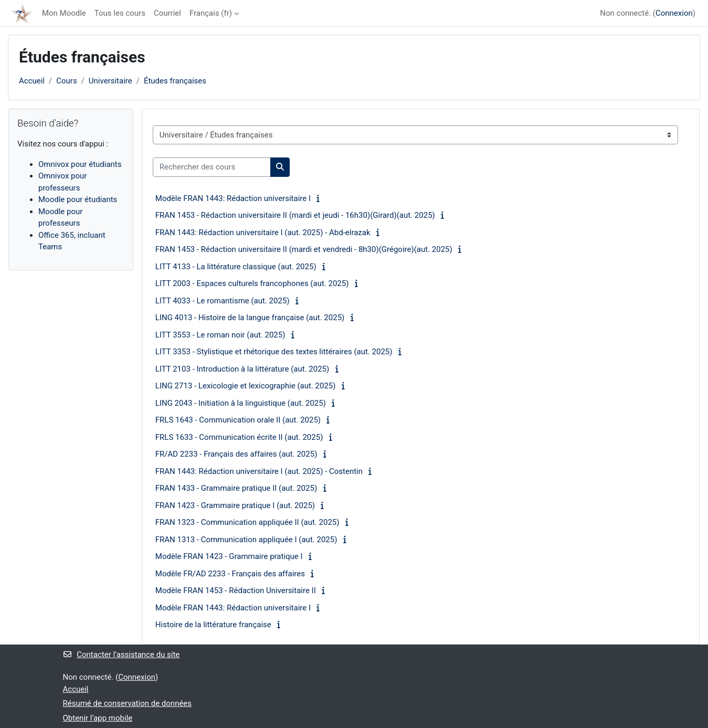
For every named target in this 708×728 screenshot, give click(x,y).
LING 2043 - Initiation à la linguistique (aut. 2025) (241, 403)
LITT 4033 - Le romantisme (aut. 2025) (223, 301)
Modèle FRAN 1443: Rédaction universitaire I (233, 198)
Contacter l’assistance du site (121, 655)
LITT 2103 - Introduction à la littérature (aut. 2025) (242, 369)
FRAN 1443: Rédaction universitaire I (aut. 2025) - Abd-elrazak (263, 233)
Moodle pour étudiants (78, 199)
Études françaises (175, 81)
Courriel (167, 13)
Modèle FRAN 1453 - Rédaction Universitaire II (236, 590)
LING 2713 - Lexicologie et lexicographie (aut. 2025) (246, 386)
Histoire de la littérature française (213, 625)
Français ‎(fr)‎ (211, 13)
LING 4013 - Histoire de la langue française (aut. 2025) (250, 318)
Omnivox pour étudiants (80, 164)
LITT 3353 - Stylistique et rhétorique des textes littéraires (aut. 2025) (274, 352)
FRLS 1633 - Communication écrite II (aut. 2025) (239, 437)
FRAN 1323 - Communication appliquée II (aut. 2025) (247, 522)
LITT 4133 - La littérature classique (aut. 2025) (236, 267)
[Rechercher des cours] (212, 167)
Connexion (674, 13)
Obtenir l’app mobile (98, 718)
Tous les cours (120, 13)
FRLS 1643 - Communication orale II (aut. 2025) (238, 420)
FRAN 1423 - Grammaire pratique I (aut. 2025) (235, 505)
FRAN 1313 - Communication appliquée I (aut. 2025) (246, 540)
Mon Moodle (64, 13)
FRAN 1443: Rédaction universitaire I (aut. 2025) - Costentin (259, 471)
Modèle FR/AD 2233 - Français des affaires (230, 574)
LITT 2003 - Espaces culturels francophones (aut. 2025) (252, 283)
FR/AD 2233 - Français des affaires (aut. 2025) (236, 454)
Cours (66, 81)
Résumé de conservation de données (128, 703)
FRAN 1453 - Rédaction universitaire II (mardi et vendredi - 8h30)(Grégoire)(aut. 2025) (304, 249)
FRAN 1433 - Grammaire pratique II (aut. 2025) (236, 488)
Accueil (32, 81)
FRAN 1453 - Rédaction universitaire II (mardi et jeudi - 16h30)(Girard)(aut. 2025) (295, 215)
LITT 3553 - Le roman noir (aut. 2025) (220, 335)
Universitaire (110, 81)
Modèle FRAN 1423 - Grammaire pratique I (229, 556)
